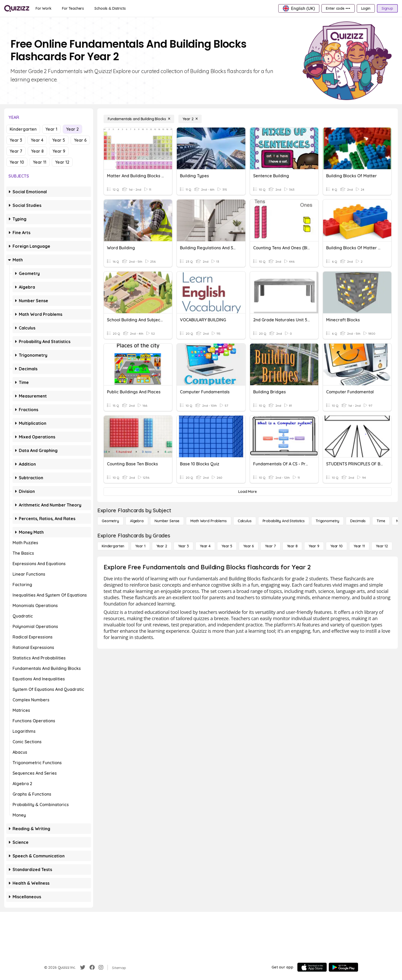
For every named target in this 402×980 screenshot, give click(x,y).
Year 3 (16, 140)
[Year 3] (183, 546)
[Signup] (387, 8)
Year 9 (59, 151)
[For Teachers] (73, 8)
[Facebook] (92, 967)
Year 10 (17, 162)
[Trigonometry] (327, 521)
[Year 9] (314, 546)
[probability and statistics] (284, 521)
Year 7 (16, 151)
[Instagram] (101, 967)
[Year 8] (292, 546)
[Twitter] (83, 967)
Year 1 (51, 129)
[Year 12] (382, 546)
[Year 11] (359, 546)
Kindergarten (23, 129)
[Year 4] (205, 546)
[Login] (366, 8)
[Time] (381, 521)
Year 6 (80, 140)
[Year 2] (190, 119)
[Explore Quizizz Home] (17, 8)
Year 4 (37, 140)
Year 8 (37, 151)
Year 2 (72, 129)
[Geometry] (110, 521)
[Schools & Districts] (110, 8)
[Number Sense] (167, 521)
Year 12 (62, 162)
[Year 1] (140, 546)
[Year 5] (227, 546)
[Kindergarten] (113, 546)
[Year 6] (249, 546)
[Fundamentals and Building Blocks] (139, 119)
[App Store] (312, 967)
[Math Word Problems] (208, 521)
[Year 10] (336, 546)
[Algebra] (137, 521)
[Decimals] (358, 521)
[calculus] (245, 521)
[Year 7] (270, 546)
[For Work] (44, 8)
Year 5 (59, 140)
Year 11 (40, 162)
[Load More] (248, 492)
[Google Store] (343, 967)
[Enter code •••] (338, 8)
